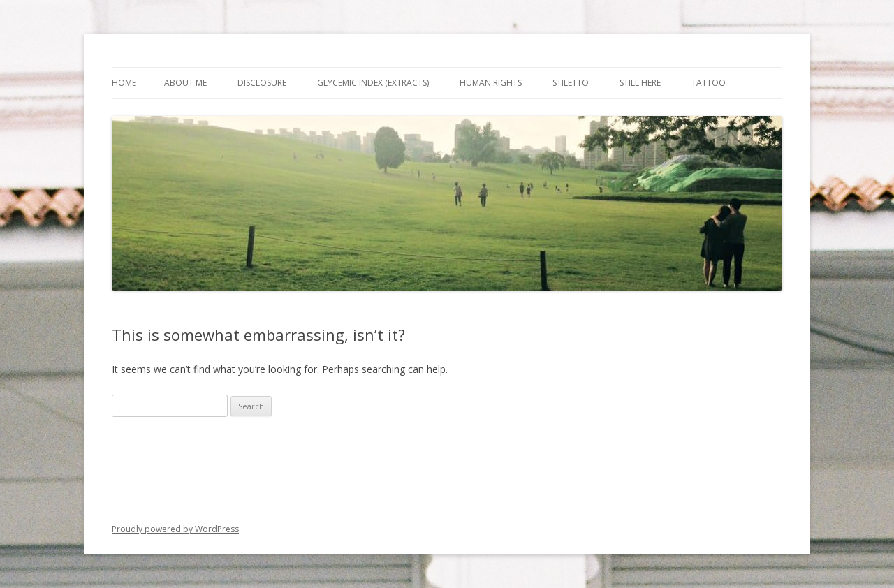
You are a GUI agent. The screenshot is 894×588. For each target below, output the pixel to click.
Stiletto (571, 83)
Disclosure (262, 83)
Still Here (640, 83)
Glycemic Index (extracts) (373, 83)
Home (124, 83)
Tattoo (709, 83)
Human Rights (491, 83)
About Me (185, 83)
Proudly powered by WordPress (175, 529)
